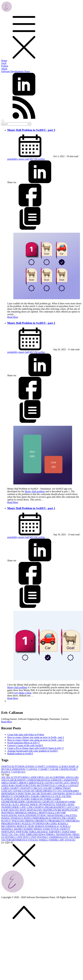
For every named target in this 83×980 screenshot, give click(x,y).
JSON (71, 805)
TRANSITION (64, 834)
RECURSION (9, 826)
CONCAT (7, 791)
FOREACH (37, 799)
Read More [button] (7, 722)
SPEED (38, 829)
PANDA (6, 818)
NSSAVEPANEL (56, 815)
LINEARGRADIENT (55, 807)
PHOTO (57, 818)
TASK (65, 832)
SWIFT (43, 766)
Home (4, 61)
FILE (59, 796)
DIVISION (60, 794)
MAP (23, 810)
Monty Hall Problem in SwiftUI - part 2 (31, 323)
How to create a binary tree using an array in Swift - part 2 (36, 737)
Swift (4, 63)
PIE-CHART (69, 818)
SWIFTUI (8, 766)
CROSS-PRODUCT (46, 791)
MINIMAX (22, 813)
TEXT (5, 834)
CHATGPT (26, 788)
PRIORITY (42, 821)
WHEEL (44, 840)
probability (13, 159)
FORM (48, 799)
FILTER (67, 796)
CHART (45, 769)
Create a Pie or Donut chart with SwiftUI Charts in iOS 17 (36, 748)
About (4, 69)
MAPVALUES (35, 810)
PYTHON (21, 766)
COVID (17, 791)
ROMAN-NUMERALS (48, 826)
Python (5, 66)
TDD (72, 832)
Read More (13, 317)
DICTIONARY (45, 794)
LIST (70, 807)
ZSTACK (70, 840)
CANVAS (33, 769)
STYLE (55, 829)
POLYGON (19, 821)
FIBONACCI (48, 796)
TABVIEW (55, 832)
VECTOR (74, 837)
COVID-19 (19, 772)
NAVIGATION (9, 815)
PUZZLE (27, 824)
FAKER (36, 796)
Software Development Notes (16, 71)
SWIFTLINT (8, 832)
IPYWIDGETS (47, 805)
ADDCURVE (38, 777)
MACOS (15, 810)
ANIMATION (19, 769)
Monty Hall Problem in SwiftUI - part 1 (31, 508)
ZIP (62, 840)
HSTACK (7, 805)
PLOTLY (7, 772)
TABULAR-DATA (39, 832)
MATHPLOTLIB (52, 810)
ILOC (16, 805)
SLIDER (29, 829)
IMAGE (25, 805)
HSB (72, 802)
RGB (32, 826)
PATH (33, 766)
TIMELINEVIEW (36, 834)
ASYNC (50, 783)
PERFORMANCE (42, 818)
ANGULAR (72, 777)
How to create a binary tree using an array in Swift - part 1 (36, 740)
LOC (76, 807)
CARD (5, 788)
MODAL (34, 813)
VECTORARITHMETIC (14, 840)
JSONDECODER (11, 807)
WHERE (54, 840)
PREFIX (30, 821)
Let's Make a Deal (22, 693)
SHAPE (19, 829)
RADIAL (63, 824)
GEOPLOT (49, 802)
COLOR (55, 769)
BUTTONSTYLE (47, 785)
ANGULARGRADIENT (14, 780)
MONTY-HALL (48, 813)
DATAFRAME (71, 791)
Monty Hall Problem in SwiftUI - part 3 (31, 130)
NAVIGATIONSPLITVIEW (32, 815)
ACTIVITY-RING (20, 777)
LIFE (24, 807)
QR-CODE (52, 824)
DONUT (71, 794)
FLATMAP (8, 799)
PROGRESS (73, 821)
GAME (57, 799)
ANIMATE (57, 780)
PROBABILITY (57, 821)
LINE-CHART (35, 807)
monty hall (24, 159)
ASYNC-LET (62, 783)
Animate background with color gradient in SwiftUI (32, 751)
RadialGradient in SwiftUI (20, 754)
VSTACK (33, 840)
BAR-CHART (70, 766)
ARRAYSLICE (37, 783)
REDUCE (23, 826)
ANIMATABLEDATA (39, 780)
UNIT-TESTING (40, 837)
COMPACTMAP (62, 788)
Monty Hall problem (35, 491)
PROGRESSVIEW (11, 824)
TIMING (51, 834)
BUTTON (31, 785)
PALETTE (71, 815)
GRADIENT (62, 802)
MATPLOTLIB (69, 769)
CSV (60, 791)
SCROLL (65, 826)
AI (47, 777)
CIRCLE (38, 788)
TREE (76, 834)
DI (34, 794)
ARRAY (23, 783)
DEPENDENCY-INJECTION (17, 794)
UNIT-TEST (23, 837)
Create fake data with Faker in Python (26, 735)
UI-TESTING (9, 837)
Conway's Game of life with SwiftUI (25, 745)
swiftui (42, 159)
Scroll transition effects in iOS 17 (23, 743)
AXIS (5, 785)
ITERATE (62, 805)
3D (8, 777)
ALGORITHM (57, 777)
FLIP (17, 799)
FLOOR (26, 799)
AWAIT (74, 783)
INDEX (35, 805)
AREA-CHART (10, 783)
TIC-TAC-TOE (18, 834)
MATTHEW (8, 813)
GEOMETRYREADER (14, 802)
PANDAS (55, 766)
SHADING (8, 829)
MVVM (34, 159)
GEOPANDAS (34, 802)
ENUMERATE (23, 796)
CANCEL (62, 785)
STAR (47, 829)
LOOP (5, 810)
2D (4, 777)
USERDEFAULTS (59, 837)
